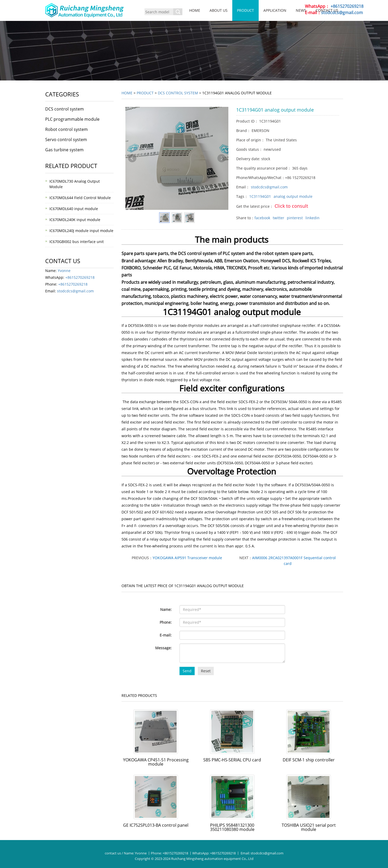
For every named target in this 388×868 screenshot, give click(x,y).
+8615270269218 (347, 6)
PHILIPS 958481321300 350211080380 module (232, 827)
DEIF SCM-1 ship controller (309, 760)
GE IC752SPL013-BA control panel (156, 825)
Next (222, 158)
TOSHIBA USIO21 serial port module (309, 827)
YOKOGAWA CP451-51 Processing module (156, 762)
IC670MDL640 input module (74, 209)
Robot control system (66, 129)
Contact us (327, 10)
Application (275, 10)
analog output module (293, 196)
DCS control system (178, 93)
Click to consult (291, 206)
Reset (206, 671)
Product (245, 10)
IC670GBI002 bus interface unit (77, 242)
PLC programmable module (72, 119)
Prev (132, 158)
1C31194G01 (260, 196)
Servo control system (66, 140)
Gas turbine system (64, 150)
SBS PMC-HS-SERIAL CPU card (232, 760)
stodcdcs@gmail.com (269, 187)
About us (219, 10)
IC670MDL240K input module (75, 220)
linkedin (312, 218)
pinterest (295, 218)
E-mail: (166, 635)
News (301, 10)
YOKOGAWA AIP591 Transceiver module (187, 558)
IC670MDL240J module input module (81, 231)
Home (195, 10)
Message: (163, 648)
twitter (279, 218)
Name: (166, 609)
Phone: (166, 622)
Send (187, 671)
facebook (262, 218)
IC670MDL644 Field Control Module (80, 198)
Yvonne (64, 271)
